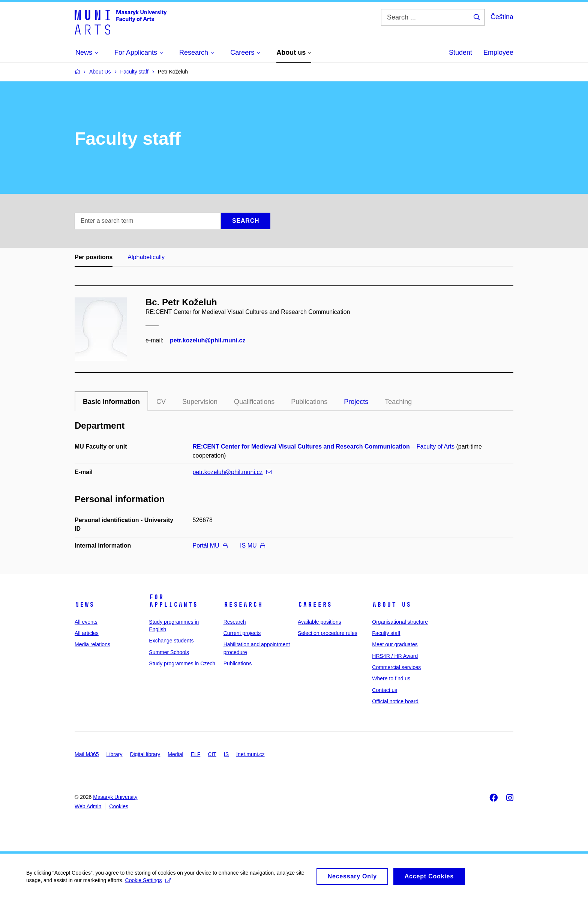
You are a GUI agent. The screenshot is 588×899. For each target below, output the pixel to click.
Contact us (385, 690)
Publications (309, 402)
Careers (315, 605)
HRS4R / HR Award (395, 656)
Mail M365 (87, 754)
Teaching (398, 402)
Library (115, 754)
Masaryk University (115, 797)
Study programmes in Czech (182, 663)
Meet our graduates (395, 644)
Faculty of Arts (436, 446)
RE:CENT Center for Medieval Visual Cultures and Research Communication (301, 446)
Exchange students (171, 641)
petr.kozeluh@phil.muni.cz (208, 340)
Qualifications (254, 402)
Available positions (319, 622)
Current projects (242, 633)
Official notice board (395, 701)
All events (86, 622)
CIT (212, 754)
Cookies (119, 806)
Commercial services (396, 667)
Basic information (111, 402)
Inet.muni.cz (250, 754)
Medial (175, 754)
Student (460, 53)
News (84, 605)
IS (226, 754)
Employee (498, 53)
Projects (356, 402)
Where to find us (391, 678)
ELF (196, 754)
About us (391, 605)
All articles (87, 633)
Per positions (94, 257)
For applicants (173, 601)
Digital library (145, 754)
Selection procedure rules (328, 633)
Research (243, 605)
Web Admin (88, 806)
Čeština (502, 17)
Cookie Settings (148, 884)
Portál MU (210, 546)
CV (161, 402)
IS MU (252, 546)
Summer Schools (169, 652)
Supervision (200, 402)
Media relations (92, 644)
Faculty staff (386, 633)
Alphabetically (146, 257)
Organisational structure (400, 622)
